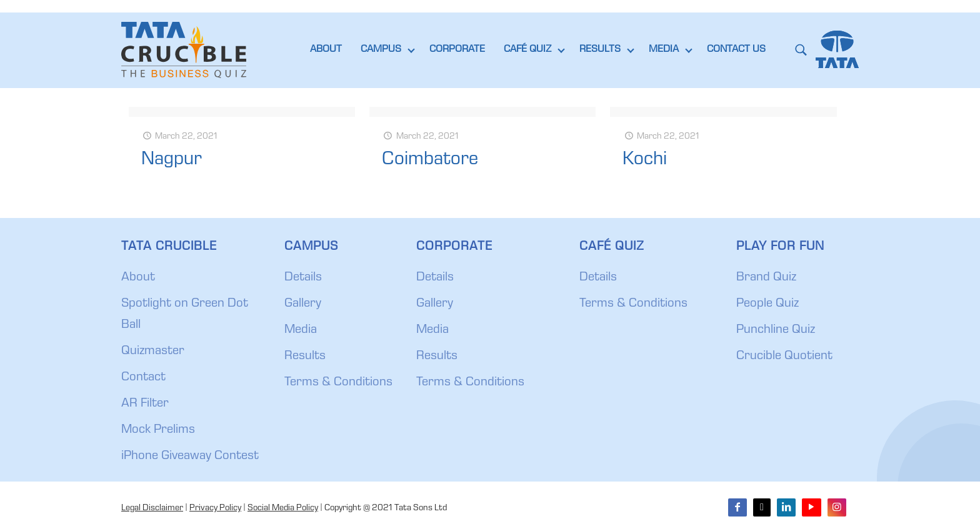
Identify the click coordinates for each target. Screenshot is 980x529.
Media (301, 330)
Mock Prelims (158, 430)
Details (303, 278)
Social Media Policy (283, 508)
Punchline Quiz (776, 330)
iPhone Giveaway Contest (190, 457)
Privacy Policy (215, 508)
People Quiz (767, 304)
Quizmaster (153, 352)
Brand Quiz (766, 278)
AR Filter (145, 404)
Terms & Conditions (338, 383)
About (138, 278)
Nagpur (172, 161)
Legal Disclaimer (152, 508)
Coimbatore (430, 161)
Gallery (303, 304)
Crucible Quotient (784, 357)
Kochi (645, 161)
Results (305, 357)
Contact (143, 378)
